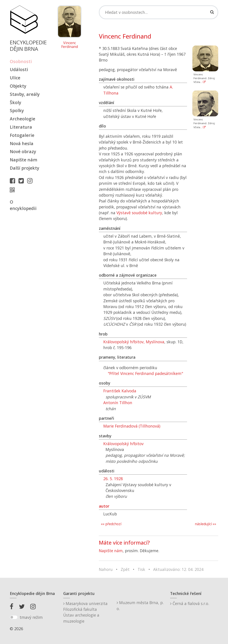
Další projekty (24, 168)
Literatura (21, 127)
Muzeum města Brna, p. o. (140, 605)
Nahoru (106, 569)
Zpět (125, 569)
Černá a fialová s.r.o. (190, 603)
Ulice (15, 78)
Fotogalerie (22, 135)
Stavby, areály (25, 94)
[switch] (14, 617)
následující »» (206, 524)
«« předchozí (111, 524)
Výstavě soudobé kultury (139, 213)
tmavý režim (31, 617)
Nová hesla (22, 143)
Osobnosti (21, 61)
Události (19, 69)
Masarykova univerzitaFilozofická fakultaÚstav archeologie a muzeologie (85, 612)
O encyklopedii (23, 205)
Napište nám (23, 160)
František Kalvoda (120, 391)
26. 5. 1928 (113, 479)
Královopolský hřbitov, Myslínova (134, 342)
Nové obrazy (23, 151)
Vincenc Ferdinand (70, 45)
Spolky (17, 110)
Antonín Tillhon (118, 403)
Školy (15, 102)
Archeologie (22, 119)
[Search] (159, 12)
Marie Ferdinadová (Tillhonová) (132, 426)
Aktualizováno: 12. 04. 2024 (178, 569)
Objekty (18, 86)
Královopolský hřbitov (123, 444)
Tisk (141, 569)
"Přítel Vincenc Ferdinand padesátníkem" (145, 373)
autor (104, 506)
